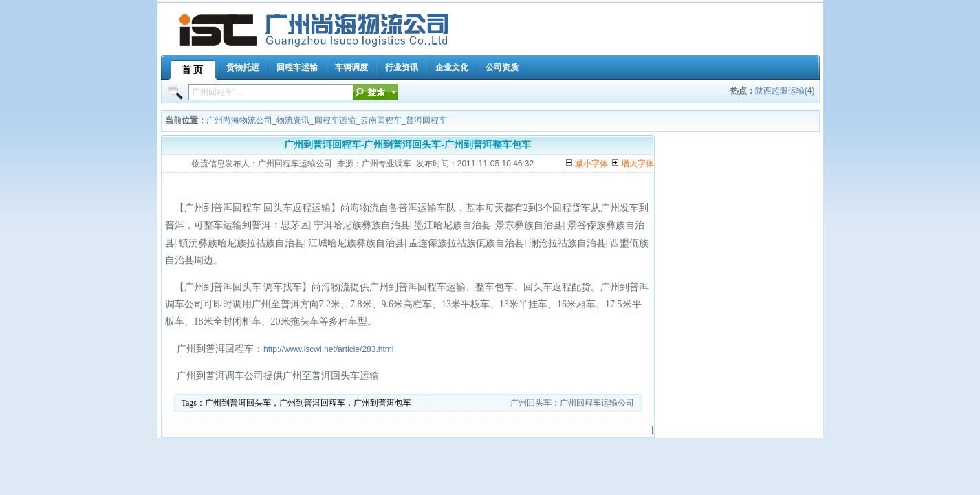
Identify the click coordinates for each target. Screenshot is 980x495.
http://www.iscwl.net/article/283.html (328, 349)
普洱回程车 (426, 120)
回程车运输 (335, 120)
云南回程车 (381, 120)
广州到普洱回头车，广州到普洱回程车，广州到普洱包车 (308, 403)
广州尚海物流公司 (239, 120)
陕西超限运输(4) (785, 91)
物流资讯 (293, 120)
